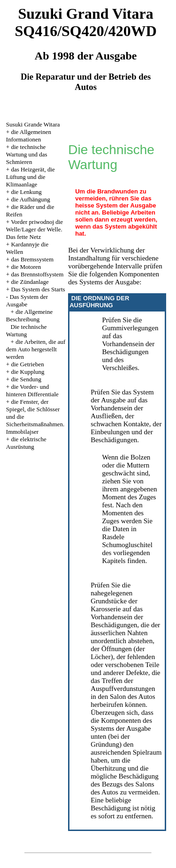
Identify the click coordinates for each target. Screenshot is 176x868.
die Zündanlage (30, 282)
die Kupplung (27, 372)
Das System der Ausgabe (27, 300)
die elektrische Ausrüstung (26, 443)
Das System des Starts (38, 289)
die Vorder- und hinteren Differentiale (32, 390)
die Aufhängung (30, 199)
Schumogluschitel (127, 545)
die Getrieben (27, 364)
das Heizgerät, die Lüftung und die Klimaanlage (31, 177)
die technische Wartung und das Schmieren (27, 154)
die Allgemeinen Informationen (29, 136)
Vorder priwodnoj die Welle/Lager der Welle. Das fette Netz (34, 229)
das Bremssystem (32, 259)
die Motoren (26, 267)
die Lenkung (26, 192)
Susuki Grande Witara (33, 124)
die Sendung (26, 379)
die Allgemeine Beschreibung (29, 315)
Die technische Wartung (27, 330)
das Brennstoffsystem (37, 274)
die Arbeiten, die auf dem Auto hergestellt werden (36, 349)
